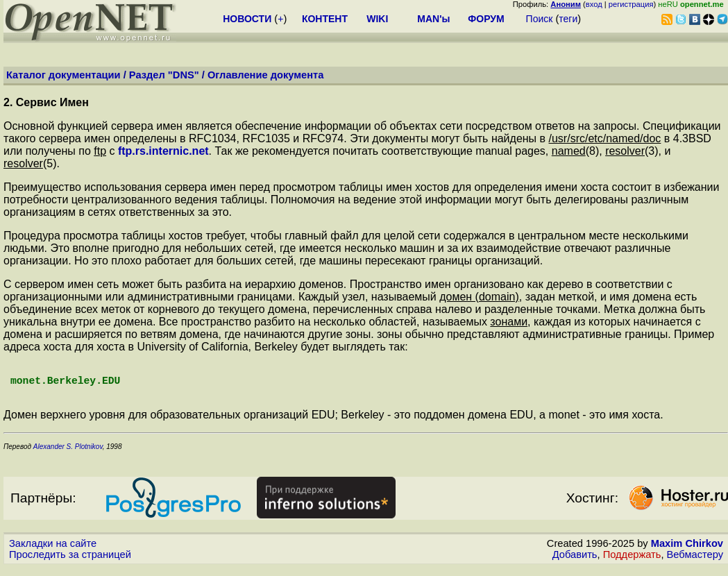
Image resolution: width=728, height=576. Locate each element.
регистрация (631, 4)
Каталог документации (64, 75)
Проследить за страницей (70, 563)
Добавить (575, 563)
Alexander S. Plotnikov (67, 455)
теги (568, 19)
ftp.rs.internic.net (163, 151)
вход (594, 4)
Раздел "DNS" (164, 75)
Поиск (540, 19)
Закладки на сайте (53, 552)
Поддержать (632, 563)
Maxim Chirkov (687, 552)
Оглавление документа (266, 75)
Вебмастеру (695, 563)
